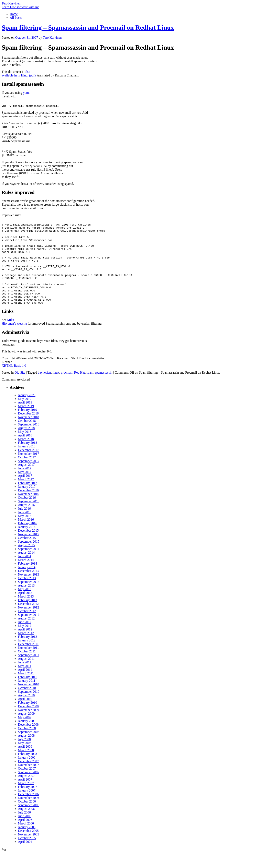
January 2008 (27, 772)
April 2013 (25, 607)
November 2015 (29, 549)
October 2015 (27, 552)
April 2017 (25, 490)
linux (56, 387)
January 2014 (27, 582)
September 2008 (29, 746)
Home (14, 14)
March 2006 (26, 838)
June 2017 (25, 483)
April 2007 (25, 794)
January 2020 (27, 410)
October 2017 (27, 472)
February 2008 (28, 768)
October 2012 (27, 626)
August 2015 (26, 560)
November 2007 (29, 779)
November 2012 (29, 622)
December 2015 (28, 545)
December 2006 (28, 809)
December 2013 (28, 585)
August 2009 (26, 728)
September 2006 (29, 820)
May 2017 (25, 487)
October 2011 (27, 666)
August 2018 (26, 443)
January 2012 (27, 655)
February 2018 (28, 457)
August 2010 (26, 710)
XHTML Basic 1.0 (14, 380)
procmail (67, 387)
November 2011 (28, 662)
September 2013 (29, 596)
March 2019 (26, 421)
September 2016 (29, 516)
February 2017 (28, 498)
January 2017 (27, 501)
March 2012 (26, 648)
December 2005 (28, 845)
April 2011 (25, 684)
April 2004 (25, 856)
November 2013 (29, 589)
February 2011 (27, 692)
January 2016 (27, 541)
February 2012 (28, 651)
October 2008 (27, 743)
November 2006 (29, 812)
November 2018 (29, 432)
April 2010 (25, 714)
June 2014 (25, 571)
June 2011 (25, 677)
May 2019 (25, 413)
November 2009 (29, 725)
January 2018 (27, 461)
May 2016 (25, 531)
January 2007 (27, 805)
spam (90, 387)
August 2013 (26, 600)
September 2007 (29, 787)
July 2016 (24, 523)
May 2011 (25, 681)
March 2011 (26, 688)
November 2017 (29, 468)
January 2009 (27, 736)
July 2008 (24, 754)
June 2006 (25, 831)
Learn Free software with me (20, 7)
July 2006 (24, 827)
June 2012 (25, 637)
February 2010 (28, 717)
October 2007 (27, 783)
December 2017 (28, 465)
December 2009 (28, 721)
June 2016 (25, 527)
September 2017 (29, 476)
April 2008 (25, 761)
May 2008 (25, 757)
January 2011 (27, 695)
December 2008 (28, 739)
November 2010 (29, 699)
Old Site (20, 387)
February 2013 (28, 615)
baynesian (44, 387)
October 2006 (27, 816)
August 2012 (26, 633)
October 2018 (27, 435)
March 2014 (26, 574)
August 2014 (26, 567)
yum (26, 93)
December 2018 (28, 428)
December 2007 (28, 776)
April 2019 (25, 417)
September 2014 (29, 563)
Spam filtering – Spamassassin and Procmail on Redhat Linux (88, 27)
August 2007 (26, 790)
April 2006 (25, 834)
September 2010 (29, 706)
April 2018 (25, 450)
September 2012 (29, 629)
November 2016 (29, 509)
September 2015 (29, 556)
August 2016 (26, 520)
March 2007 (26, 798)
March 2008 (26, 765)
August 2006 (26, 823)
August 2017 (26, 479)
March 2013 (26, 611)
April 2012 (25, 644)
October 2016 (27, 512)
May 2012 (25, 640)
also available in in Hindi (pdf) (19, 74)
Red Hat (80, 387)
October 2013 (27, 593)
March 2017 (26, 494)
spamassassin (104, 387)
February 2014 (28, 578)
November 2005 (29, 849)
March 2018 (26, 454)
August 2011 (26, 673)
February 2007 (28, 801)
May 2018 (25, 446)
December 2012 (28, 618)
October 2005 (27, 853)
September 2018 (29, 439)
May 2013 (25, 604)
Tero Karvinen (11, 3)
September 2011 (29, 670)
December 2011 (28, 659)
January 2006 (27, 842)
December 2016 (28, 505)
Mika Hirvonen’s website (14, 336)
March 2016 (26, 534)
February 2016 (28, 538)
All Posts (16, 18)
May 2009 (25, 732)
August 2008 (26, 750)
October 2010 (27, 703)
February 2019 (28, 424)
